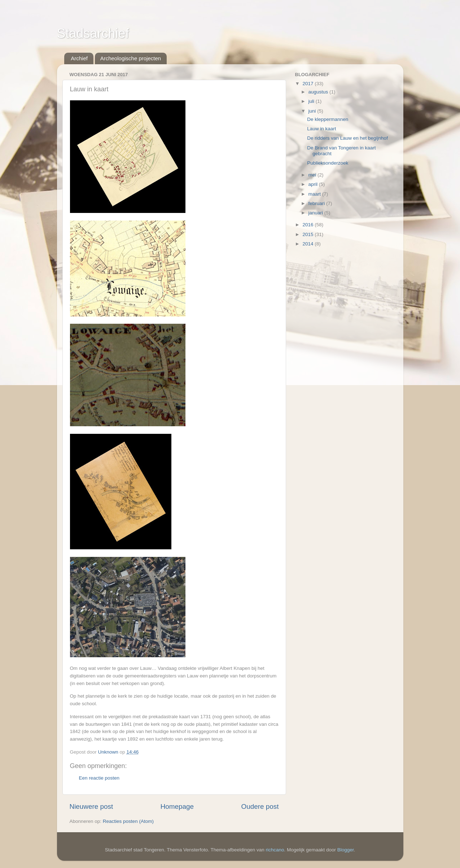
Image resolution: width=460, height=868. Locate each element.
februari (317, 203)
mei (313, 175)
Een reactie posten (99, 778)
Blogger (346, 850)
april (314, 184)
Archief (79, 58)
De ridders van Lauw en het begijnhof (347, 138)
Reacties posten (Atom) (128, 821)
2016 (308, 225)
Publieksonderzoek (328, 163)
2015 (308, 234)
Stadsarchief (93, 33)
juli (312, 101)
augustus (319, 92)
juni (313, 111)
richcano (275, 850)
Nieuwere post (91, 806)
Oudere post (260, 806)
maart (315, 194)
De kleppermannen (328, 119)
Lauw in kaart (321, 129)
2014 (308, 244)
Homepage (177, 806)
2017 (308, 84)
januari (316, 213)
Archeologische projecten (131, 58)
